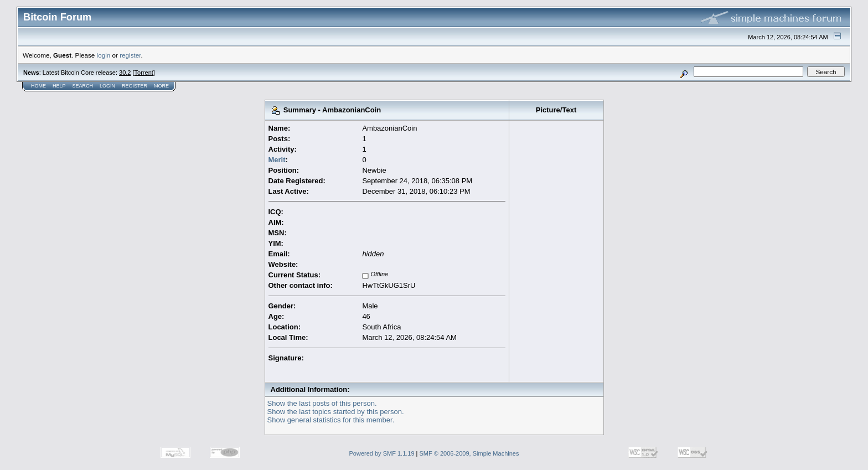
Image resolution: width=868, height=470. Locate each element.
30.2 (125, 73)
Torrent (144, 73)
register (130, 55)
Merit (277, 160)
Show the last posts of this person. (322, 403)
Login (107, 86)
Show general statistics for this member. (331, 420)
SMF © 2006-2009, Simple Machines (469, 453)
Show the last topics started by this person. (336, 412)
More (161, 86)
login (104, 55)
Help (59, 86)
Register (135, 86)
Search (83, 86)
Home (38, 86)
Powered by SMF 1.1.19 (382, 453)
